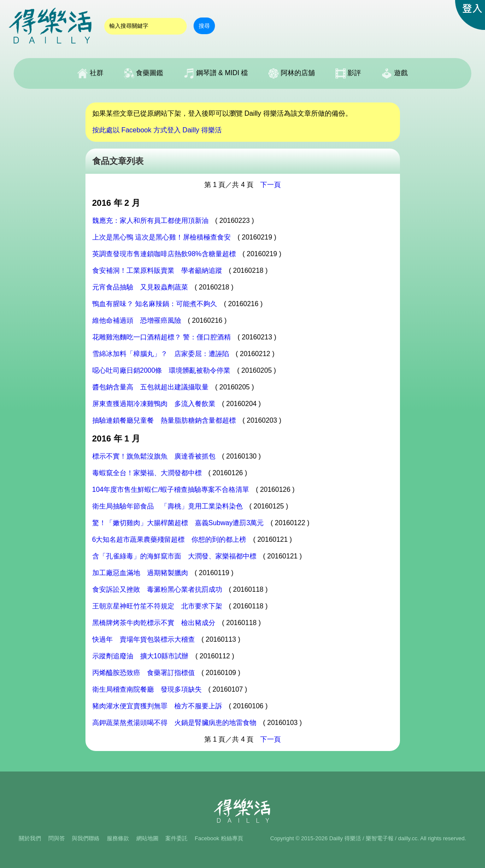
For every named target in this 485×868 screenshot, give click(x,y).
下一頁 (270, 185)
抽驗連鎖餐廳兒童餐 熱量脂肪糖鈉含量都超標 (164, 420)
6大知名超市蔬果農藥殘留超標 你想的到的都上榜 (169, 539)
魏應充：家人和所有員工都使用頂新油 (150, 221)
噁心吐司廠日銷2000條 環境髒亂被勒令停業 (162, 370)
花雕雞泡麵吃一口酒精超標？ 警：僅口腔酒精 (162, 337)
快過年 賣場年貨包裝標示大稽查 (144, 639)
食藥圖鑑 (144, 73)
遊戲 (394, 73)
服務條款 (118, 838)
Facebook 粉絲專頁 (219, 838)
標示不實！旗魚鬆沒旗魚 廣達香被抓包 (154, 456)
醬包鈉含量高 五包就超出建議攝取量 (150, 387)
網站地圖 (147, 838)
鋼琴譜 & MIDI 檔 (216, 73)
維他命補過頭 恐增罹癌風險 (137, 320)
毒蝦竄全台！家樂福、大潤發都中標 (147, 473)
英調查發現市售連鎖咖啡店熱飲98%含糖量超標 (164, 254)
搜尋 (204, 26)
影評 (348, 73)
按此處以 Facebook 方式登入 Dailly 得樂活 (157, 130)
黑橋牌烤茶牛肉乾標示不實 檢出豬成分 (154, 623)
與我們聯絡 (86, 838)
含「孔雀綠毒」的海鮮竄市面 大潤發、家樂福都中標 (174, 556)
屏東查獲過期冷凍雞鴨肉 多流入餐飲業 (154, 404)
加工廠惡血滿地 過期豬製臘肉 (140, 573)
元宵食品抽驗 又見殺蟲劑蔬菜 (140, 287)
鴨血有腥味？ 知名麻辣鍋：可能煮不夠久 (155, 304)
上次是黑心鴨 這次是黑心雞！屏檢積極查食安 (162, 237)
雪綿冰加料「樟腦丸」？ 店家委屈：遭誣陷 (161, 354)
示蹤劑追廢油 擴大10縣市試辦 (141, 656)
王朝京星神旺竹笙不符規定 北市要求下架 (157, 606)
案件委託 (176, 838)
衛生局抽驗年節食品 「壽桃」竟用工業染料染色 (168, 506)
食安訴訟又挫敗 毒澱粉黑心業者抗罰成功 (157, 589)
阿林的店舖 (291, 73)
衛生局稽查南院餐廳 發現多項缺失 (147, 689)
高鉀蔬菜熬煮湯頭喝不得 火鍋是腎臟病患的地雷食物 (174, 723)
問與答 (57, 838)
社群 (90, 73)
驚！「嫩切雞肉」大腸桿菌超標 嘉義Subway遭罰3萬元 (178, 523)
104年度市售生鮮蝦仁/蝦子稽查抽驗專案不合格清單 (171, 490)
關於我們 (30, 838)
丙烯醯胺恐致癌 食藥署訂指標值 (144, 673)
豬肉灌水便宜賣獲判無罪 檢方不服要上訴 (157, 706)
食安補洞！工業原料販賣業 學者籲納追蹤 (157, 270)
